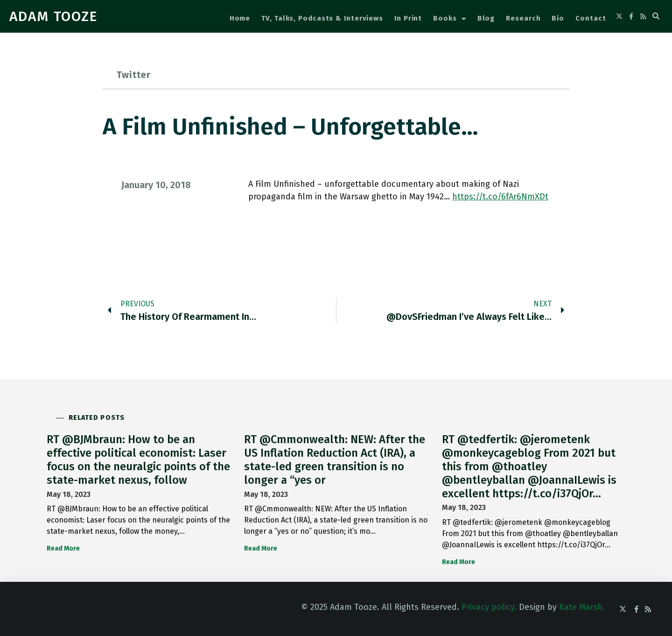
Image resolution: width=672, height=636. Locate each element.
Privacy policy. (489, 607)
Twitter (134, 75)
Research (523, 18)
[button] (656, 16)
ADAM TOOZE (53, 16)
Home (240, 18)
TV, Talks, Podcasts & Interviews (322, 18)
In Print (408, 18)
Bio (558, 18)
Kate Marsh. (582, 607)
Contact (591, 18)
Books (449, 19)
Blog (486, 18)
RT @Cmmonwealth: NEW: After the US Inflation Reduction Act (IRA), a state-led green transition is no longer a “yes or (335, 459)
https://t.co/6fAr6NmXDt (500, 197)
